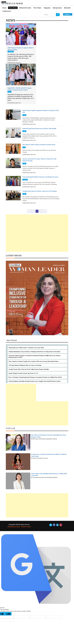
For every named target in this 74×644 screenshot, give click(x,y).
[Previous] (29, 211)
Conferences (7, 11)
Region (68, 14)
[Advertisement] (37, 233)
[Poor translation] (8, 614)
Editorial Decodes (25, 8)
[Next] (45, 211)
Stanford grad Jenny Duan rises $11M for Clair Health (39, 128)
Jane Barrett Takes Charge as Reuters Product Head (39, 145)
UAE (24, 115)
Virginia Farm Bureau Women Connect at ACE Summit (40, 191)
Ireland (25, 180)
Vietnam (11, 52)
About (29, 527)
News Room (13, 8)
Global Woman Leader (14, 527)
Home (4, 8)
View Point (38, 8)
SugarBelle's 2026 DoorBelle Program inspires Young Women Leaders (20, 89)
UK (24, 147)
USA (9, 92)
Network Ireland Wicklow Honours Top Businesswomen (40, 177)
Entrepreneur (57, 8)
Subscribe (67, 8)
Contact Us (24, 527)
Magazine (47, 8)
